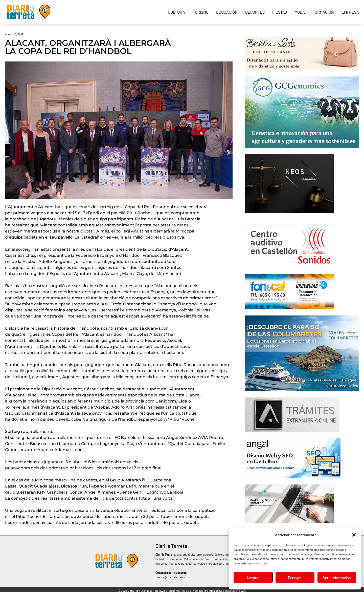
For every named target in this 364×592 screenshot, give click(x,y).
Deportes (255, 12)
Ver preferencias (337, 578)
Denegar (295, 578)
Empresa (350, 12)
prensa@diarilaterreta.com (173, 577)
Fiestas (280, 12)
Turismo (201, 12)
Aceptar (253, 578)
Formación (323, 12)
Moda (300, 12)
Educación (227, 12)
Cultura (176, 12)
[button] (354, 535)
